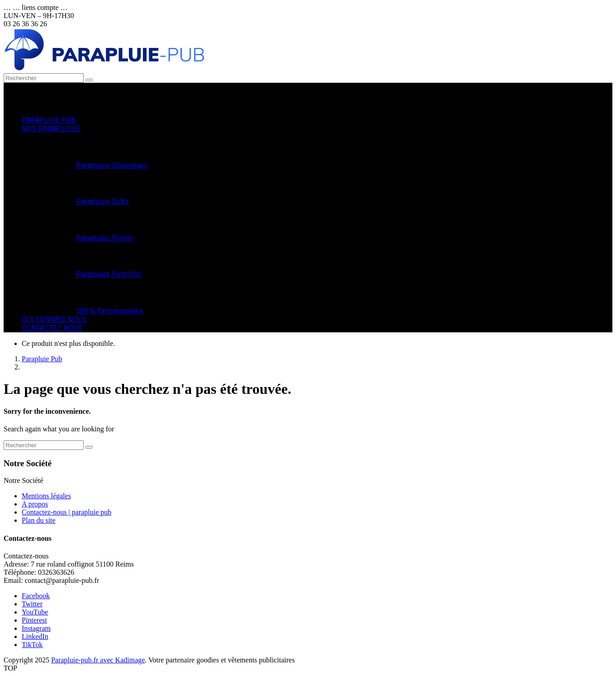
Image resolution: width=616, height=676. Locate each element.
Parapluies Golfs (102, 201)
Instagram (36, 628)
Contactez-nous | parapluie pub (66, 512)
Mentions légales (46, 496)
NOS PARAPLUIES (51, 129)
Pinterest (34, 620)
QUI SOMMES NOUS (54, 319)
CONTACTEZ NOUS (52, 328)
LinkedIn (35, 636)
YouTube (35, 612)
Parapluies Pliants (105, 238)
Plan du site (39, 520)
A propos (35, 504)
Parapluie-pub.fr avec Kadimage (98, 660)
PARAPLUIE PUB (49, 120)
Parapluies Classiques (112, 165)
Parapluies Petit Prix (109, 274)
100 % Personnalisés (110, 311)
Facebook (36, 596)
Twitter (32, 604)
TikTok (32, 645)
